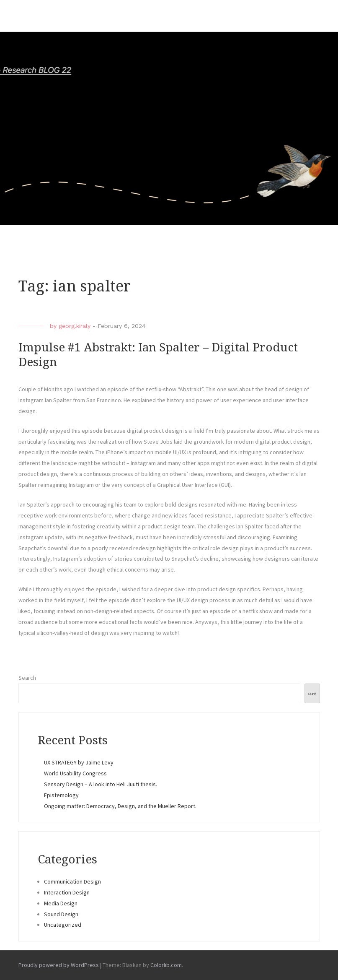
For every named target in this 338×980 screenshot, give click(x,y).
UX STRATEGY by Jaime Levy (79, 762)
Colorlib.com (166, 965)
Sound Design (61, 914)
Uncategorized (63, 925)
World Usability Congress (75, 773)
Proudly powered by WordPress (59, 965)
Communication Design (72, 881)
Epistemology (61, 795)
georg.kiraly (75, 326)
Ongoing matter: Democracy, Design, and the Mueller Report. (121, 806)
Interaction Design (67, 892)
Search (27, 678)
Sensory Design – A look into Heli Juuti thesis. (101, 784)
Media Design (61, 903)
